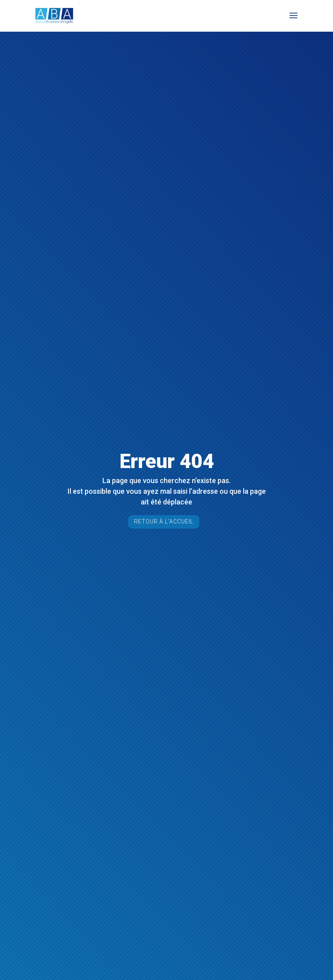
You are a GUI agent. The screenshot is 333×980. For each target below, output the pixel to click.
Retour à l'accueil (164, 521)
